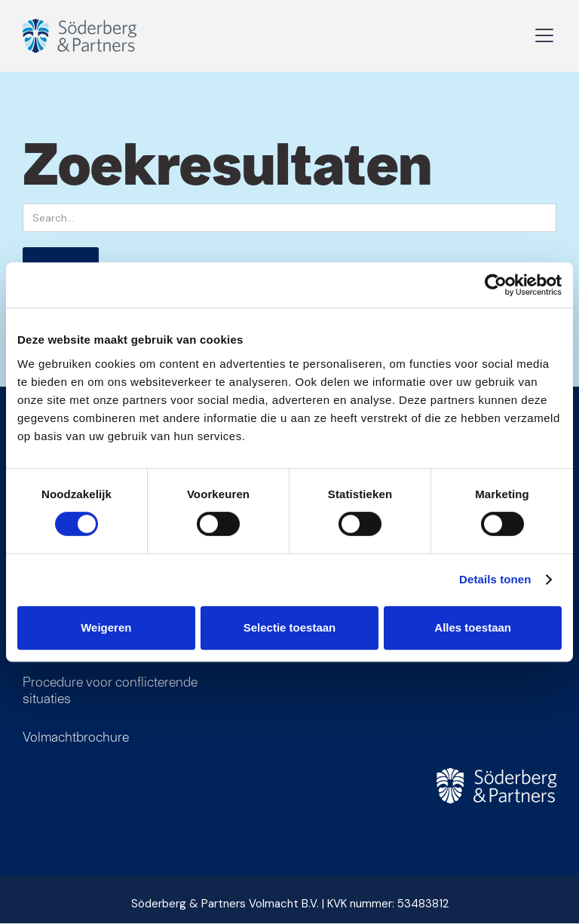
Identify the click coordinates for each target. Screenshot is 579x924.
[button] (541, 35)
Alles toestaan (473, 627)
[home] (95, 36)
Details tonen (495, 579)
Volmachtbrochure (76, 737)
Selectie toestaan (290, 627)
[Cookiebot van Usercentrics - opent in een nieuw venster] (496, 285)
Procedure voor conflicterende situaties (110, 690)
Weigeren (106, 627)
